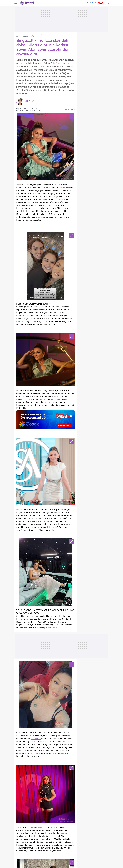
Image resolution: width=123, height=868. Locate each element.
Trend (18, 35)
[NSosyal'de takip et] (93, 3)
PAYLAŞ (70, 110)
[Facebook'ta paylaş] (90, 3)
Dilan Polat (36, 739)
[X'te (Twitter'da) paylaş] (87, 3)
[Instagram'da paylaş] (95, 3)
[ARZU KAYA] (25, 102)
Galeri (23, 35)
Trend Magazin (31, 35)
